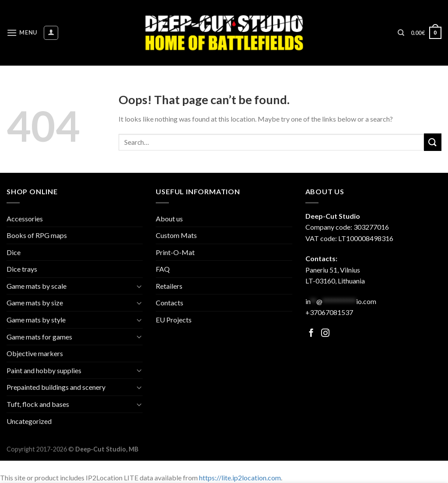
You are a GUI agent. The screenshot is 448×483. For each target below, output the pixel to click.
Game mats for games (39, 337)
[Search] (401, 33)
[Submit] (433, 142)
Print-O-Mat (175, 252)
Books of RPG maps (37, 235)
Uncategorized (29, 421)
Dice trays (22, 269)
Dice (14, 252)
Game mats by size (35, 303)
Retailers (169, 286)
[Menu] (22, 33)
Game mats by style (36, 320)
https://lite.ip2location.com (240, 478)
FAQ (163, 269)
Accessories (25, 219)
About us (169, 219)
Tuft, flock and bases (38, 404)
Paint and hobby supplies (44, 370)
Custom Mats (176, 235)
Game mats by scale (37, 286)
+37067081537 (329, 312)
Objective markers (35, 353)
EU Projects (174, 320)
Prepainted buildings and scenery (56, 387)
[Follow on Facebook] (311, 334)
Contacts (170, 303)
